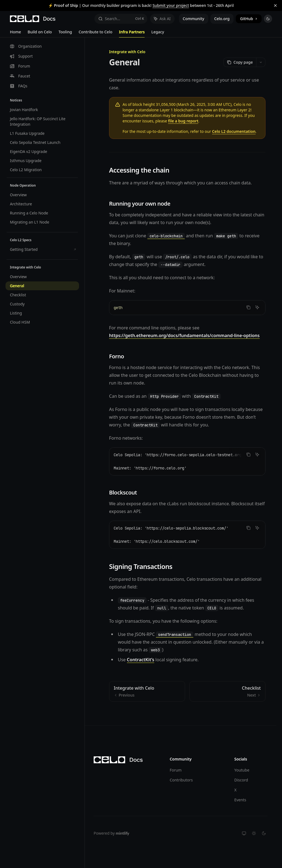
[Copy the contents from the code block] (248, 307)
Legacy (158, 33)
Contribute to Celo (95, 33)
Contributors (181, 780)
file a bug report (183, 121)
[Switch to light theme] (254, 833)
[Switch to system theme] (244, 833)
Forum (176, 770)
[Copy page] (240, 62)
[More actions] (261, 62)
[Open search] (121, 19)
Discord (241, 780)
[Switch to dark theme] (264, 833)
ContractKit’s (141, 660)
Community (194, 19)
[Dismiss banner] (275, 6)
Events (240, 800)
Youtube (242, 770)
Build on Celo (40, 33)
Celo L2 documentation (234, 131)
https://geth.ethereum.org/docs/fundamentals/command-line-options (184, 335)
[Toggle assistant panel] (162, 19)
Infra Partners (132, 33)
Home (15, 33)
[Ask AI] (257, 307)
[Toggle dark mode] (268, 19)
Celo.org (222, 19)
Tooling (65, 33)
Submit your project (171, 5)
